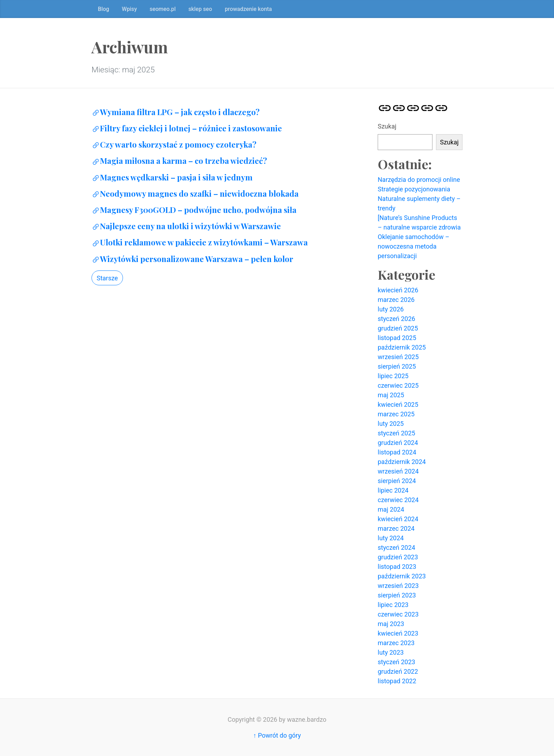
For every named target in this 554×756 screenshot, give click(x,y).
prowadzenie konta (248, 9)
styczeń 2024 (396, 547)
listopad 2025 (397, 338)
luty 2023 (391, 652)
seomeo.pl (163, 9)
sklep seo (200, 9)
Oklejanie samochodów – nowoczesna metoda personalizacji (414, 246)
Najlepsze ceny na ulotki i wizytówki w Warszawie (186, 226)
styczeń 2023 (396, 662)
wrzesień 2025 (398, 357)
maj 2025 (391, 395)
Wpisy (129, 9)
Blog (104, 9)
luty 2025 (391, 424)
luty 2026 (391, 309)
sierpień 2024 (397, 481)
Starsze (107, 278)
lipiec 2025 (393, 376)
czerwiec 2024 (398, 500)
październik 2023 (402, 576)
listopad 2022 (397, 681)
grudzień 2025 (398, 328)
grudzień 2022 (398, 671)
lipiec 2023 (393, 605)
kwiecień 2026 (398, 290)
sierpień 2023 (397, 595)
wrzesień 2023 (398, 586)
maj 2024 (391, 509)
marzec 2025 (396, 414)
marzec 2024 (396, 528)
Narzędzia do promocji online (419, 180)
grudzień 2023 (398, 557)
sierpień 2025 (397, 366)
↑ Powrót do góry (277, 735)
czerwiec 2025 (398, 385)
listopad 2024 (397, 452)
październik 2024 (402, 462)
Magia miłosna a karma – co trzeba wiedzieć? (179, 161)
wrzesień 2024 (398, 471)
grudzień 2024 (398, 443)
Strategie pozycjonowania (414, 189)
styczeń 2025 (396, 433)
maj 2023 (391, 624)
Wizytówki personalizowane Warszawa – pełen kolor (192, 259)
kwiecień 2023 (398, 633)
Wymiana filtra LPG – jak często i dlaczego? (176, 112)
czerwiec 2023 (398, 614)
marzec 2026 (396, 300)
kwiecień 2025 (398, 404)
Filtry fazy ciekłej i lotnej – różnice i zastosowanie (187, 128)
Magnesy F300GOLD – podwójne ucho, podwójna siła (194, 210)
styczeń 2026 (396, 319)
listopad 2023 (397, 567)
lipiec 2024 (393, 490)
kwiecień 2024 (398, 519)
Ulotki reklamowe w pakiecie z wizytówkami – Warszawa (200, 242)
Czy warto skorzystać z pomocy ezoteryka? (174, 144)
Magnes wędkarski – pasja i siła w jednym (172, 177)
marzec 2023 (396, 643)
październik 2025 (402, 347)
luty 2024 (391, 538)
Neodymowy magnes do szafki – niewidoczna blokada (195, 194)
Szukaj (387, 126)
